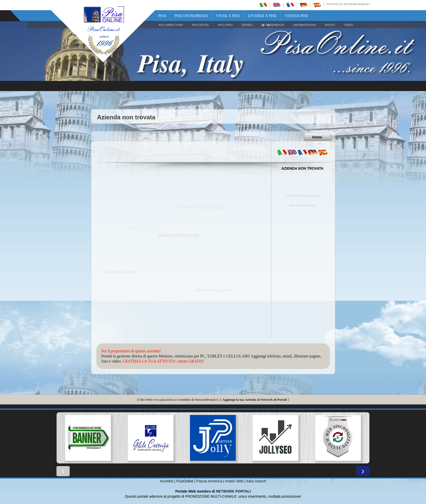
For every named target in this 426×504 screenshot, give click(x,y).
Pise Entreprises (191, 16)
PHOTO (330, 25)
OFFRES (247, 25)
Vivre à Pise (228, 16)
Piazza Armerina (209, 481)
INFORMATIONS (305, 25)
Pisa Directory (171, 25)
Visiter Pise (296, 16)
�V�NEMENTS (273, 25)
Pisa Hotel (201, 25)
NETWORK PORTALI (233, 491)
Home (317, 137)
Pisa (162, 16)
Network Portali (356, 4)
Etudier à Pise (262, 16)
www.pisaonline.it (165, 400)
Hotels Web (234, 481)
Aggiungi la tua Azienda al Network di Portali (255, 400)
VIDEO (349, 25)
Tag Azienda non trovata (302, 205)
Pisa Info (225, 25)
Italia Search (256, 481)
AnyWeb (167, 481)
